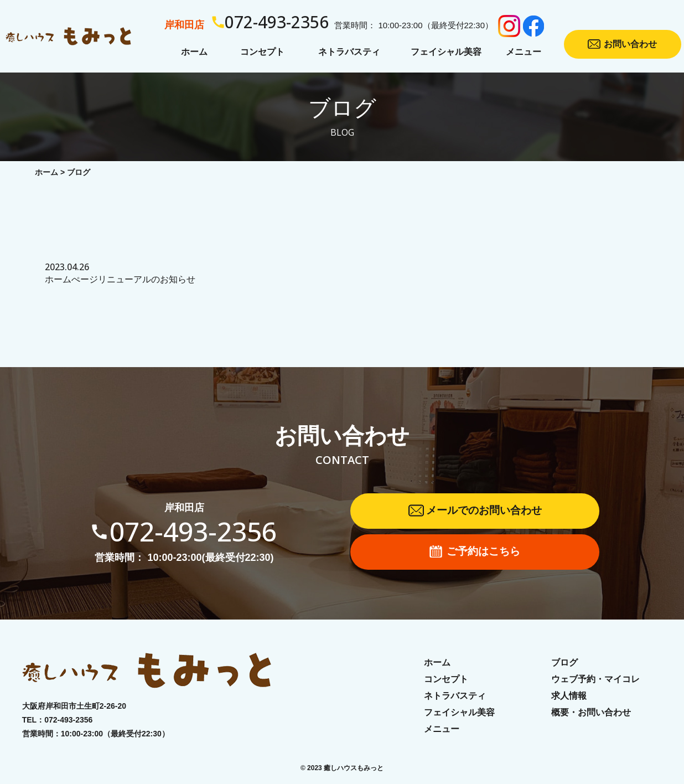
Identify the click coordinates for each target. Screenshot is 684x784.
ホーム (46, 172)
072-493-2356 (68, 720)
